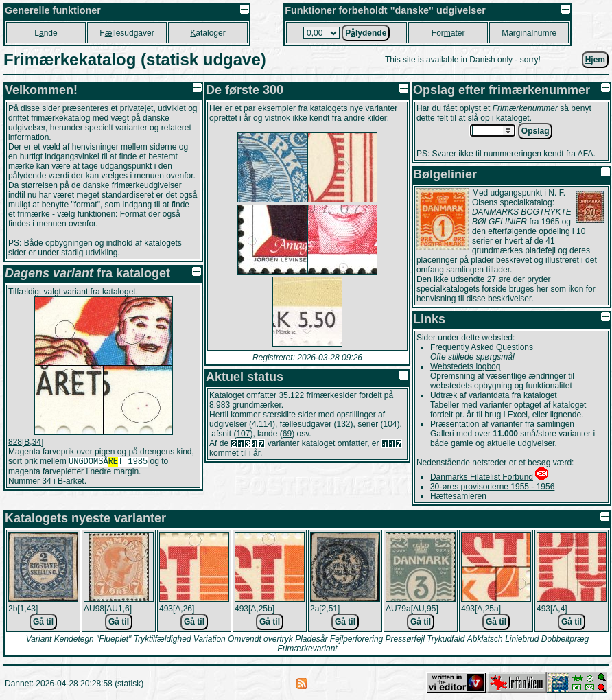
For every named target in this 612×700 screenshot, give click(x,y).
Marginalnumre (529, 33)
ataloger (208, 33)
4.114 (262, 424)
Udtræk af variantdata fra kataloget (494, 395)
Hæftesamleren (458, 496)
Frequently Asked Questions (482, 347)
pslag (535, 131)
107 (243, 434)
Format (133, 214)
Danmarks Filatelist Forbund (482, 477)
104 (390, 424)
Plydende (366, 33)
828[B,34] (26, 442)
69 (287, 434)
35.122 (291, 395)
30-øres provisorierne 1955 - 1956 (492, 487)
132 (343, 424)
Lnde (46, 33)
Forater (448, 33)
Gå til (43, 622)
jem (595, 60)
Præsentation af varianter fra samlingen (502, 424)
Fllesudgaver (127, 33)
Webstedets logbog (466, 366)
